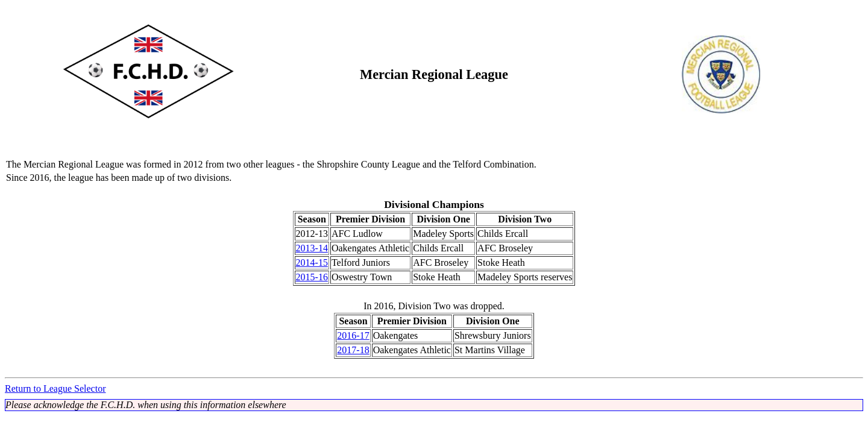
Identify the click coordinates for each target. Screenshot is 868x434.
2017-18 (353, 350)
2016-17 (353, 335)
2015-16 (312, 277)
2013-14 (312, 248)
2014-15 (312, 263)
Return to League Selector (55, 388)
